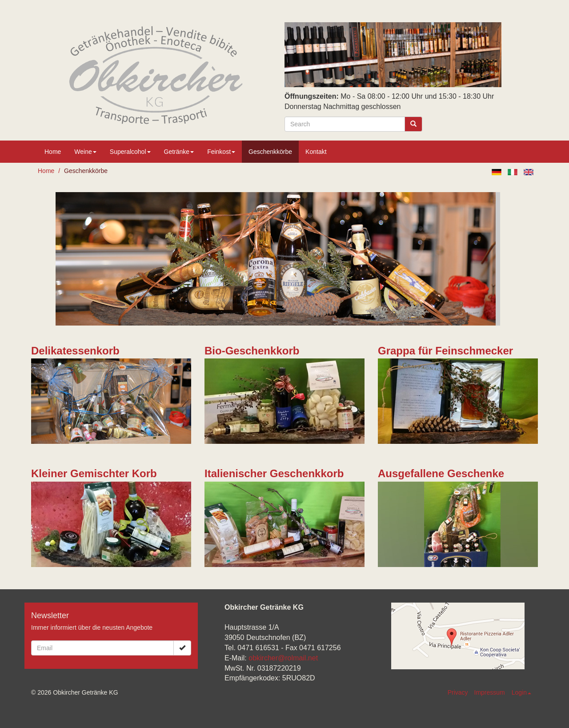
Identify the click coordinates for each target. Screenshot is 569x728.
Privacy (458, 692)
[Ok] (182, 648)
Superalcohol (130, 152)
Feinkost (221, 152)
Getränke (179, 152)
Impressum (490, 692)
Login (521, 692)
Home (53, 152)
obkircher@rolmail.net (283, 658)
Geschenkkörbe (270, 152)
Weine (85, 152)
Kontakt (316, 152)
